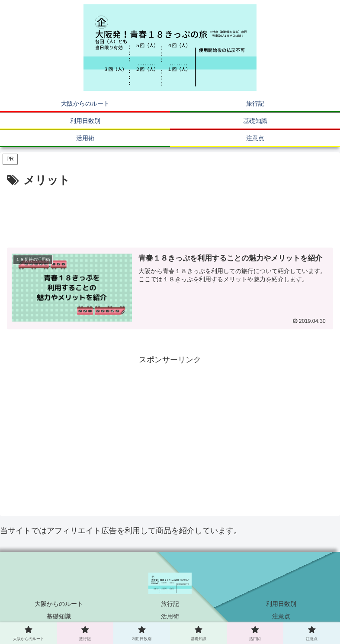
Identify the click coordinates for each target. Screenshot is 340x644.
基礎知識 (59, 616)
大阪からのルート (59, 604)
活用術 (170, 616)
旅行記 (170, 604)
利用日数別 (281, 604)
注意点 (281, 616)
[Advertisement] (170, 214)
